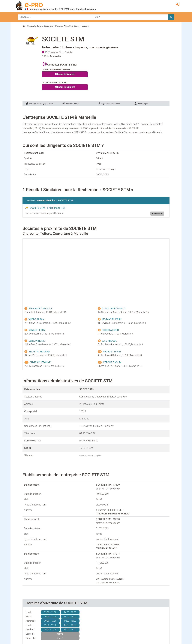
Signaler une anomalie (109, 104)
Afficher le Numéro (65, 74)
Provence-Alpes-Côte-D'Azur (67, 26)
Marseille (85, 26)
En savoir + (157, 214)
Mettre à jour (142, 104)
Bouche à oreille (70, 104)
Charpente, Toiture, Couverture (40, 26)
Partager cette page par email (39, 104)
